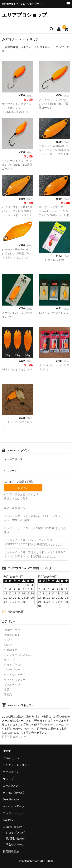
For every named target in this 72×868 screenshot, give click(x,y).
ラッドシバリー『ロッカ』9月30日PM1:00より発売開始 (35, 530)
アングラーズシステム (17, 655)
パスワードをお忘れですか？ (21, 494)
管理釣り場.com (12, 827)
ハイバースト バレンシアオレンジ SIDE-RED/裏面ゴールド (17, 165)
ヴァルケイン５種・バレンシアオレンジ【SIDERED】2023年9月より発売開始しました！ (34, 542)
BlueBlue (8, 820)
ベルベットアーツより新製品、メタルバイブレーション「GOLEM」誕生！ (35, 518)
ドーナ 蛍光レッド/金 (52, 260)
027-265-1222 (11, 733)
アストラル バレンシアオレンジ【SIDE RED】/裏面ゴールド (54, 104)
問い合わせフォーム (52, 725)
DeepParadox (12, 635)
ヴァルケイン (12, 685)
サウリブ (9, 660)
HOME (7, 751)
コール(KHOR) (12, 786)
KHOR (8, 640)
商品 (7, 690)
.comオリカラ (12, 630)
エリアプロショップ (24, 15)
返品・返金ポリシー (16, 508)
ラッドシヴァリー (15, 680)
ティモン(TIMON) (13, 793)
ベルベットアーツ (15, 675)
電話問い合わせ (15, 839)
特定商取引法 (11, 851)
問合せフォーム (15, 844)
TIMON (8, 645)
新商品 (8, 695)
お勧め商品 (11, 650)
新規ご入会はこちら (16, 498)
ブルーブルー (12, 670)
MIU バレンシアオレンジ (17, 369)
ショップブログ (13, 665)
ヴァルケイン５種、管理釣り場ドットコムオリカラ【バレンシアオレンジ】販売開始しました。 (35, 554)
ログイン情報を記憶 (19, 482)
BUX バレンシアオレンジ (54, 313)
